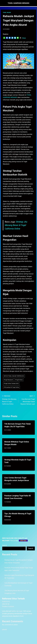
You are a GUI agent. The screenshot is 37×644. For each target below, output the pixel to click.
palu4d (4, 629)
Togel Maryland (8, 380)
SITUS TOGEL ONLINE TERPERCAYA (14, 376)
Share (24, 38)
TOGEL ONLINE (7, 13)
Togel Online (19, 380)
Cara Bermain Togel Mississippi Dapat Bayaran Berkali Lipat (28, 400)
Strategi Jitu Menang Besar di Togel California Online (16, 225)
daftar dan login (17, 611)
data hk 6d (6, 604)
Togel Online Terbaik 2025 (11, 383)
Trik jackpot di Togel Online (11, 387)
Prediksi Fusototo (8, 606)
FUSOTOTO (6, 602)
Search (5, 545)
